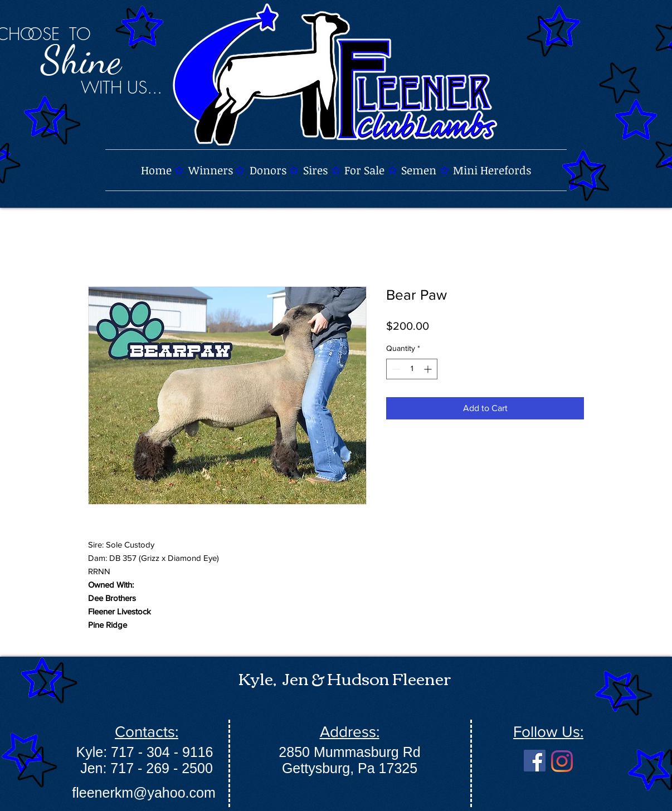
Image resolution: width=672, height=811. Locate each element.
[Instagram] (562, 761)
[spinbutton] (412, 369)
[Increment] (429, 369)
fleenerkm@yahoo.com (143, 793)
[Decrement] (395, 369)
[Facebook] (535, 761)
